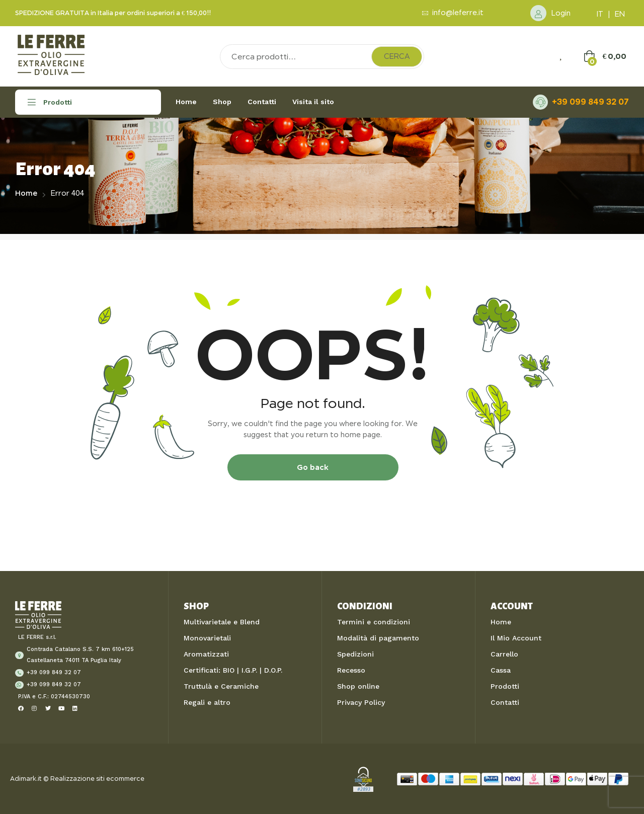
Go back (313, 467)
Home (26, 193)
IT (600, 14)
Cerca (397, 56)
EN (620, 14)
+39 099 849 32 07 (590, 102)
